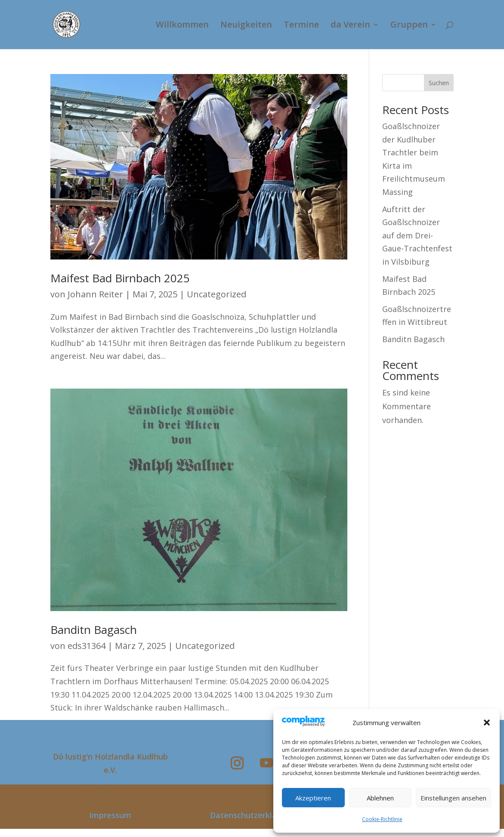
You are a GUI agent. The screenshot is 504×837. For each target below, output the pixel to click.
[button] (487, 723)
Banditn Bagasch (94, 630)
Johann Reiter (95, 294)
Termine (301, 26)
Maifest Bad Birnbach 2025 (120, 278)
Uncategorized (216, 294)
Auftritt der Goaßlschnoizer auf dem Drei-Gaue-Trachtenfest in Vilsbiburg (417, 235)
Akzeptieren (313, 798)
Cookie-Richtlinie (382, 819)
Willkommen (182, 26)
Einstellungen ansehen (453, 798)
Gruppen (409, 26)
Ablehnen (380, 798)
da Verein (350, 26)
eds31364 (87, 646)
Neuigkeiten (246, 26)
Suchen (439, 83)
